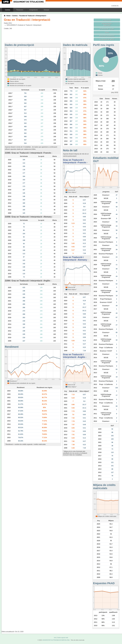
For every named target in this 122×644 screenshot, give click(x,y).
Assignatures (34, 10)
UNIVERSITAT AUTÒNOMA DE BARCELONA (56, 640)
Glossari (46, 10)
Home (8, 16)
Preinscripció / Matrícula (107, 24)
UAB (6, 2)
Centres (8, 10)
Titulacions (20, 10)
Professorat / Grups (107, 29)
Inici (55, 638)
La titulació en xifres (107, 39)
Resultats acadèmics (107, 36)
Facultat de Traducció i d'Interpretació (33, 16)
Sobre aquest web (63, 638)
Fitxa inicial (107, 20)
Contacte (115, 6)
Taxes (107, 32)
